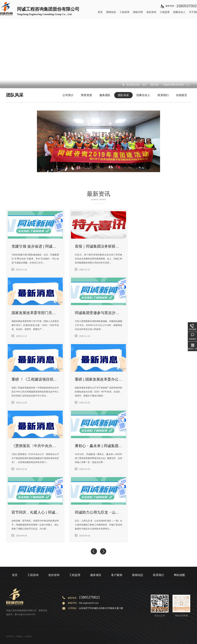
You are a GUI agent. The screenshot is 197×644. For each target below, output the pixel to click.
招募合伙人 (143, 95)
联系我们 (163, 95)
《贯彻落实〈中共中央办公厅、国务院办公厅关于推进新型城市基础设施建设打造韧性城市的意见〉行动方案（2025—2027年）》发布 (35, 446)
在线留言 (182, 95)
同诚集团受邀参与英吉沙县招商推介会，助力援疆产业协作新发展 (98, 313)
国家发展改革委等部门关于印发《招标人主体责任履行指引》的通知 (35, 313)
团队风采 (155, 85)
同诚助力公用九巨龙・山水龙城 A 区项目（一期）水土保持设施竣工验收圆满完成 (98, 512)
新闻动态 (138, 575)
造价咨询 (54, 575)
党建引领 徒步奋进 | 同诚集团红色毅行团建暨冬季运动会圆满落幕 (35, 246)
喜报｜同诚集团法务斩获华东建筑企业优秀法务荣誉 (98, 246)
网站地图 (179, 575)
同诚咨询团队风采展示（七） (177, 85)
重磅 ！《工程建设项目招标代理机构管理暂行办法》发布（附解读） (35, 379)
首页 (145, 85)
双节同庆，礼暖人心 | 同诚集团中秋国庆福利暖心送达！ (35, 512)
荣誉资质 (86, 95)
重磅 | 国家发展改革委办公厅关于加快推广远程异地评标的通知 (98, 379)
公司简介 (68, 95)
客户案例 (117, 575)
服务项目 (96, 575)
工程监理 (75, 575)
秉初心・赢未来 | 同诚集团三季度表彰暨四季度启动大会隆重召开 (98, 446)
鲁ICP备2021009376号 (25, 615)
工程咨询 (33, 575)
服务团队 (105, 95)
